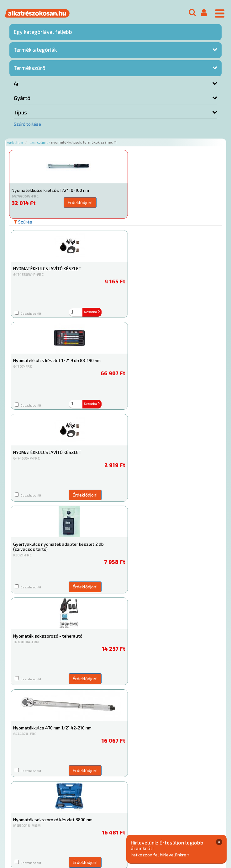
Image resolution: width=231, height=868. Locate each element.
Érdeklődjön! (73, 202)
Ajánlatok (19, 812)
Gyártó (22, 98)
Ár (16, 83)
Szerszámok (40, 142)
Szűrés (23, 222)
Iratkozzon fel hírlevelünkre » (160, 854)
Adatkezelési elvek (29, 819)
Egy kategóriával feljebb (43, 32)
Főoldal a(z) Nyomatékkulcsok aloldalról (49, 792)
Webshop (15, 142)
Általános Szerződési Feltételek (183, 812)
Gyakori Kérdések (128, 812)
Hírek (58, 812)
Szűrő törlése (27, 124)
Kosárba (84, 312)
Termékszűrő (30, 68)
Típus (20, 112)
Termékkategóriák (35, 50)
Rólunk (41, 812)
